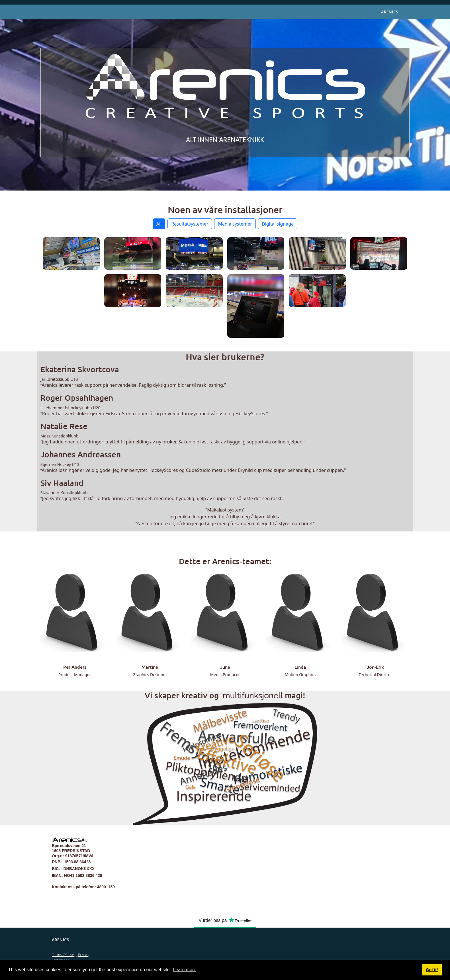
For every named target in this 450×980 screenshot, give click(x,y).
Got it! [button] (432, 970)
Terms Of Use (63, 955)
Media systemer (235, 224)
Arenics (390, 12)
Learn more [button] (185, 970)
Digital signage (278, 224)
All (159, 224)
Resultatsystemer (190, 224)
